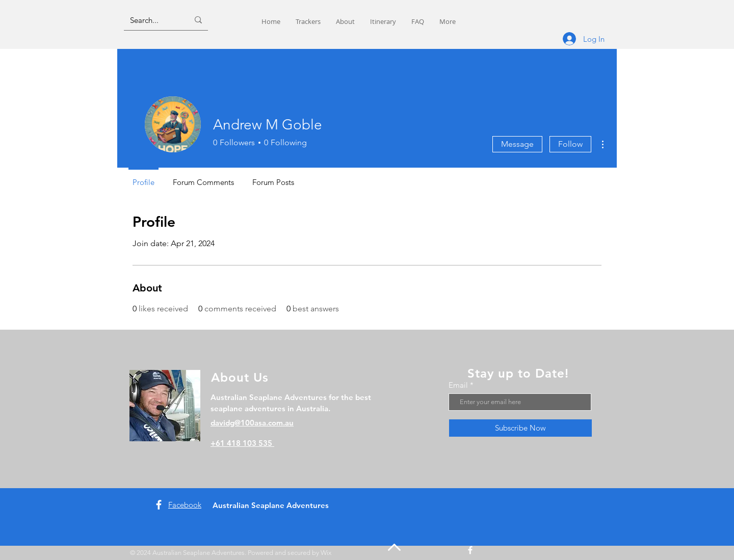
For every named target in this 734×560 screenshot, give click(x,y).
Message (517, 144)
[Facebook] (159, 505)
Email (458, 385)
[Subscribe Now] (520, 428)
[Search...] (152, 20)
